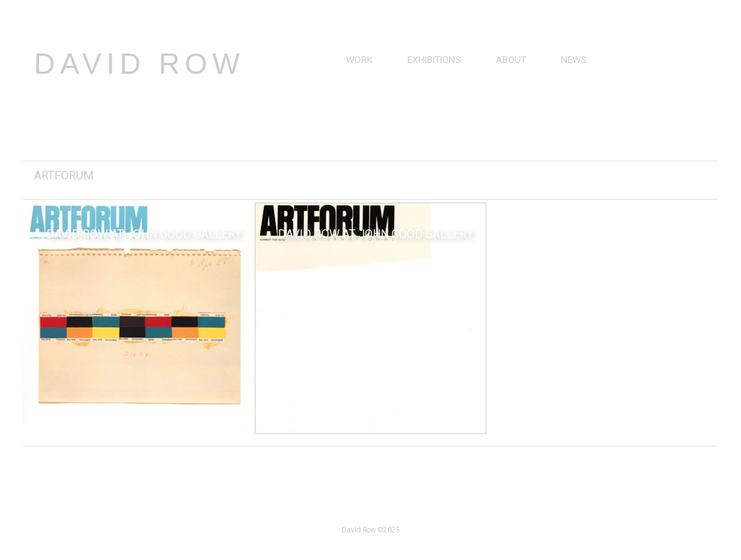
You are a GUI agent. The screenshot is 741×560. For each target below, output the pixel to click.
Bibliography (527, 110)
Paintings (369, 76)
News (574, 60)
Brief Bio (516, 76)
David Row (139, 64)
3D (352, 126)
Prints (361, 110)
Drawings (370, 93)
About (511, 60)
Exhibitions (434, 60)
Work (359, 60)
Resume (514, 93)
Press (575, 76)
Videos (577, 93)
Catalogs (584, 110)
